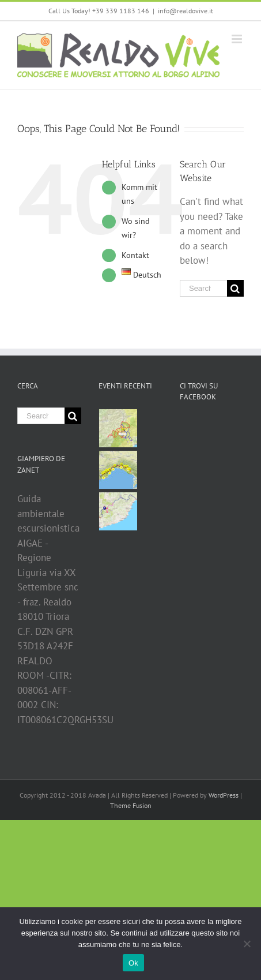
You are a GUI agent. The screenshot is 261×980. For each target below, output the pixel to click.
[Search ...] (203, 288)
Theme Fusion (131, 805)
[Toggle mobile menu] (238, 39)
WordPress (224, 795)
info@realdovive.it (186, 11)
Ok (133, 963)
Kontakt (135, 255)
